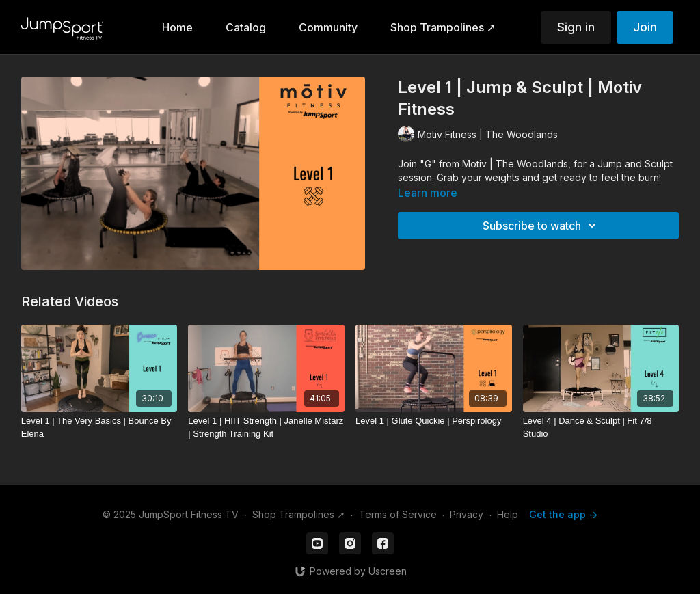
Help (508, 514)
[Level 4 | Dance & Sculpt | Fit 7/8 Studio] (601, 428)
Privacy (467, 514)
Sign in (576, 27)
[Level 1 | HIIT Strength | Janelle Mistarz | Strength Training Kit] (266, 428)
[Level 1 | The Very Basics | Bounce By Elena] (99, 428)
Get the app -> (563, 514)
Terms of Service (398, 514)
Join (645, 27)
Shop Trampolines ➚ (299, 514)
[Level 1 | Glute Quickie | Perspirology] (434, 421)
